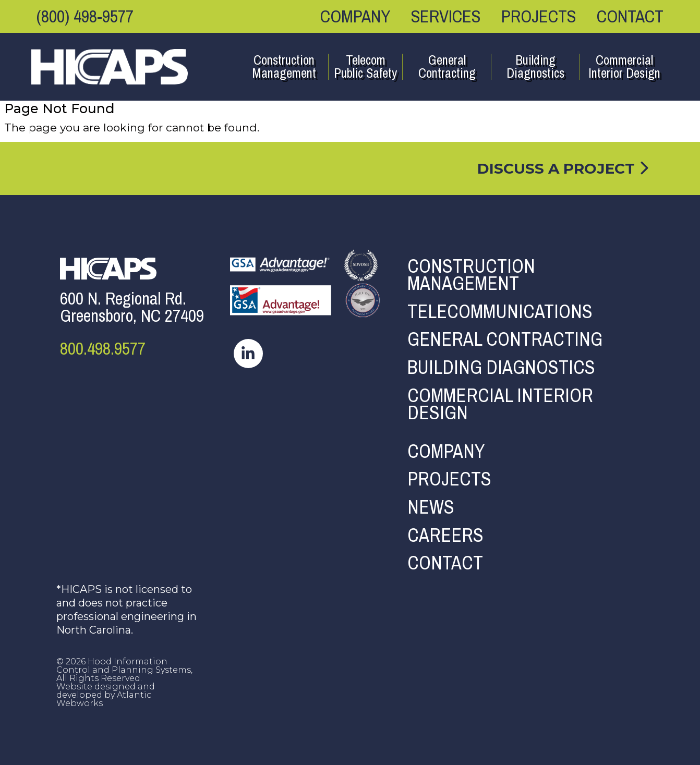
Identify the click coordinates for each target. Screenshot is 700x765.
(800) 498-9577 (85, 16)
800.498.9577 (103, 349)
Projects (539, 16)
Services (446, 16)
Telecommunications (500, 312)
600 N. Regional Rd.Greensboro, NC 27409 (132, 307)
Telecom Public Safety (365, 67)
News (431, 507)
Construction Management (284, 67)
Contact (630, 16)
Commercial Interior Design (624, 67)
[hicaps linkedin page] (248, 353)
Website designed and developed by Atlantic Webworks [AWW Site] (106, 695)
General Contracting (447, 67)
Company (355, 16)
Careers (445, 536)
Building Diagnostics (535, 67)
